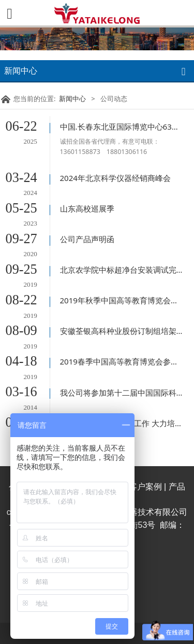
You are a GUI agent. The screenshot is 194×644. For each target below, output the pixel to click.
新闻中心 (72, 99)
